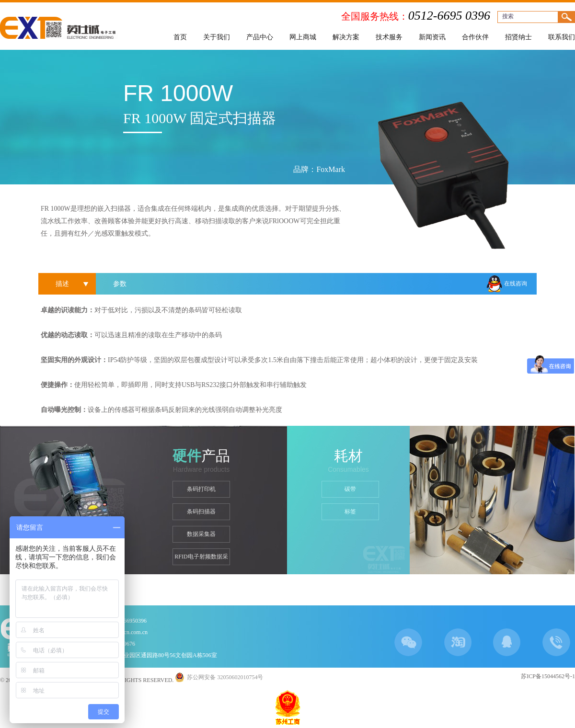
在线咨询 (516, 284)
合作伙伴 (475, 37)
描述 (62, 284)
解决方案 (346, 37)
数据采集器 (201, 534)
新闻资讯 (432, 37)
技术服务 (389, 37)
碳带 (350, 489)
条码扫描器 (201, 512)
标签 (350, 512)
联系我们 (562, 37)
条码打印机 (201, 489)
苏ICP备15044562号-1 (548, 676)
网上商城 (303, 37)
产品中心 (260, 37)
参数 (120, 284)
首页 (180, 37)
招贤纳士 (518, 37)
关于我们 (217, 37)
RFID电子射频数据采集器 (201, 559)
